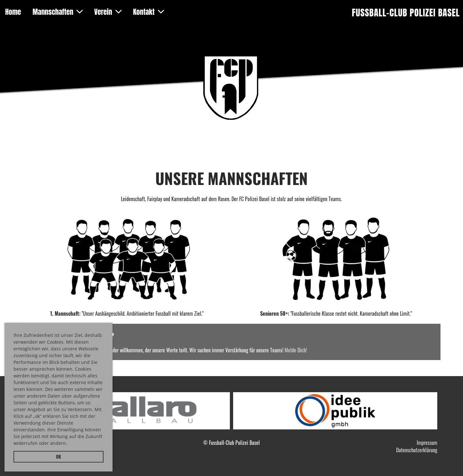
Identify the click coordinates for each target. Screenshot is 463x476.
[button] (69, 444)
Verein (108, 12)
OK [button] (59, 457)
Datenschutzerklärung (417, 450)
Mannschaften (58, 12)
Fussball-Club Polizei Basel (406, 13)
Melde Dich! (296, 350)
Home (13, 12)
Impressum (427, 443)
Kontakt (149, 12)
